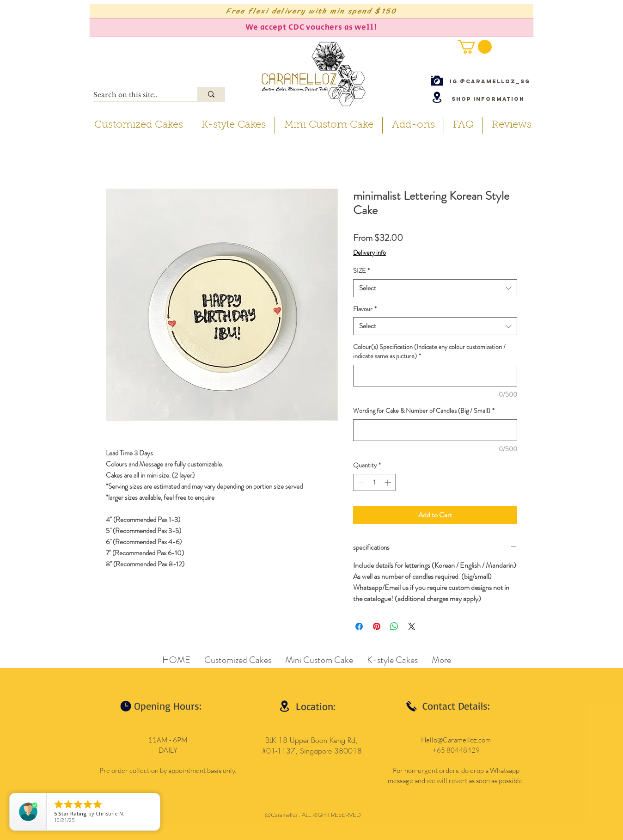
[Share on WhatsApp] (394, 626)
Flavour (365, 309)
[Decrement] (360, 482)
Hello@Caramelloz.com (456, 740)
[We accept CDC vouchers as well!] (311, 27)
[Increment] (388, 482)
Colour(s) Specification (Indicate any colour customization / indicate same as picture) (429, 352)
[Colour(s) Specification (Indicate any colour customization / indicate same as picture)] (435, 376)
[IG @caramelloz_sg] (490, 81)
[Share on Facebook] (359, 626)
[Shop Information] (488, 99)
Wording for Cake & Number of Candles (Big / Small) (424, 411)
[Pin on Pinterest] (377, 626)
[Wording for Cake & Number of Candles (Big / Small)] (435, 430)
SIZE (361, 271)
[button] (475, 47)
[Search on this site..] (136, 95)
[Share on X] (412, 626)
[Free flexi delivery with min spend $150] (311, 11)
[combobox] (435, 288)
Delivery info (370, 253)
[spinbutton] (374, 482)
